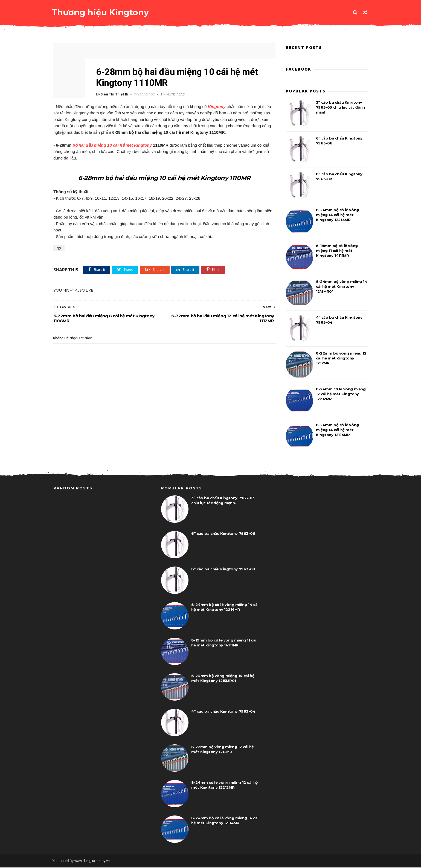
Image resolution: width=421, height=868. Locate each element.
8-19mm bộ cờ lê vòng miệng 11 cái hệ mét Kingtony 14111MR (337, 251)
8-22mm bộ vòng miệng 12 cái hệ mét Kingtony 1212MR (341, 358)
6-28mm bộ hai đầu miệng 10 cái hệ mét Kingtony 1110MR (163, 178)
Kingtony (217, 107)
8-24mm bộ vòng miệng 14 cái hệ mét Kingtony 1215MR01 (342, 287)
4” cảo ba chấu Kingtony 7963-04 (223, 712)
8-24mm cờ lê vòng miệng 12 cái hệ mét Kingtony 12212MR (341, 394)
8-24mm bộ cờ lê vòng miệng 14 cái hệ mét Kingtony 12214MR (337, 215)
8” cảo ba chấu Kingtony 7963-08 (223, 570)
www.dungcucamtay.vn (94, 861)
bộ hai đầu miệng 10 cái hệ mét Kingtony (112, 145)
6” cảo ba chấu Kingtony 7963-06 (223, 534)
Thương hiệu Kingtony (102, 12)
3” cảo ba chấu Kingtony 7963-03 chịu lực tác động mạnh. (341, 108)
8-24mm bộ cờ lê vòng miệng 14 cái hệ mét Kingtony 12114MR (337, 430)
